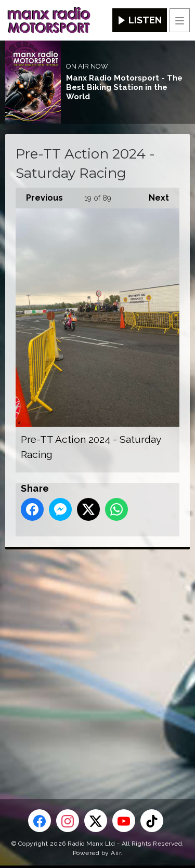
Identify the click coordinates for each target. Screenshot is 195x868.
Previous (39, 195)
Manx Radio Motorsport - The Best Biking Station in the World (124, 87)
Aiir (116, 853)
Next (154, 195)
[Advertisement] (97, 657)
